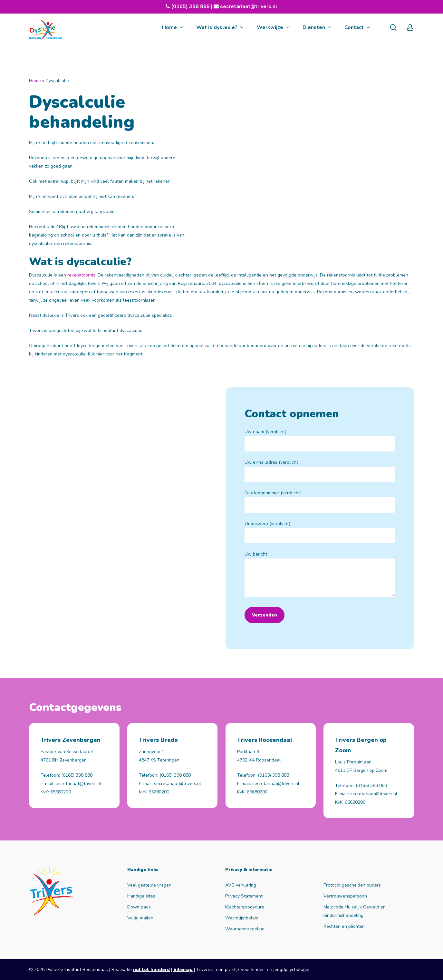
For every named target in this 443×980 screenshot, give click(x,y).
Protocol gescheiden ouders (352, 885)
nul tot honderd (151, 970)
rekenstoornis (81, 275)
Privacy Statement (244, 896)
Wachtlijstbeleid (242, 918)
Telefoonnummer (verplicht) (320, 501)
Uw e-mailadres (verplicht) (320, 471)
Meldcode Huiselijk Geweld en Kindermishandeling (355, 911)
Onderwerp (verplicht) (320, 532)
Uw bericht (320, 576)
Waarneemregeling (245, 929)
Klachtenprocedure (245, 907)
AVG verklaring (241, 885)
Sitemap (183, 970)
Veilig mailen (140, 918)
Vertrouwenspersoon (345, 896)
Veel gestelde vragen (149, 885)
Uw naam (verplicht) (320, 440)
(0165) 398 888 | (195, 6)
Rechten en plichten (344, 926)
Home (35, 81)
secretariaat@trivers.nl (248, 6)
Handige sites (141, 896)
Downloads (139, 907)
